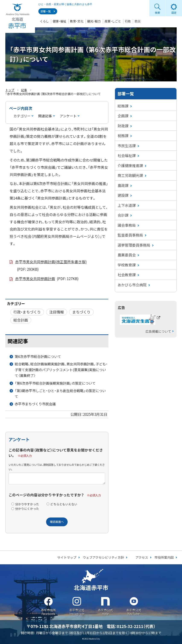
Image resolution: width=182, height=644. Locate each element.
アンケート (68, 116)
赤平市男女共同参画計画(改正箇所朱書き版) (51, 266)
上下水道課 (127, 205)
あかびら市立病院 (132, 285)
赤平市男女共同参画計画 (47, 279)
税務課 (123, 136)
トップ (10, 90)
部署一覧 (46, 11)
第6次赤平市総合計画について (38, 356)
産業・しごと (113, 21)
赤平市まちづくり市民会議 (35, 404)
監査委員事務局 (130, 235)
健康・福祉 (59, 21)
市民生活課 (127, 146)
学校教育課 (127, 265)
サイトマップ (67, 557)
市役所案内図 (164, 557)
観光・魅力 (94, 21)
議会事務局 (127, 225)
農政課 (123, 185)
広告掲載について (158, 331)
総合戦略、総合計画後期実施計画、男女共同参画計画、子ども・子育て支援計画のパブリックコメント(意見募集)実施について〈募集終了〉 (61, 370)
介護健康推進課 (130, 165)
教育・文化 (77, 21)
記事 (24, 90)
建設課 (123, 195)
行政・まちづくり (27, 312)
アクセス (142, 557)
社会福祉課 (127, 155)
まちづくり (81, 312)
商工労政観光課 (130, 175)
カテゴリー (22, 116)
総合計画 (21, 320)
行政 (128, 21)
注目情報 (57, 312)
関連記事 (45, 116)
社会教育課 (127, 275)
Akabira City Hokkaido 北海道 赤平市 (17, 16)
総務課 (123, 106)
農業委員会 (127, 255)
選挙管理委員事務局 (134, 245)
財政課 (123, 126)
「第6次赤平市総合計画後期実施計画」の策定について (55, 383)
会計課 (123, 215)
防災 (138, 21)
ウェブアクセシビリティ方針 (103, 557)
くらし (44, 21)
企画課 (123, 116)
